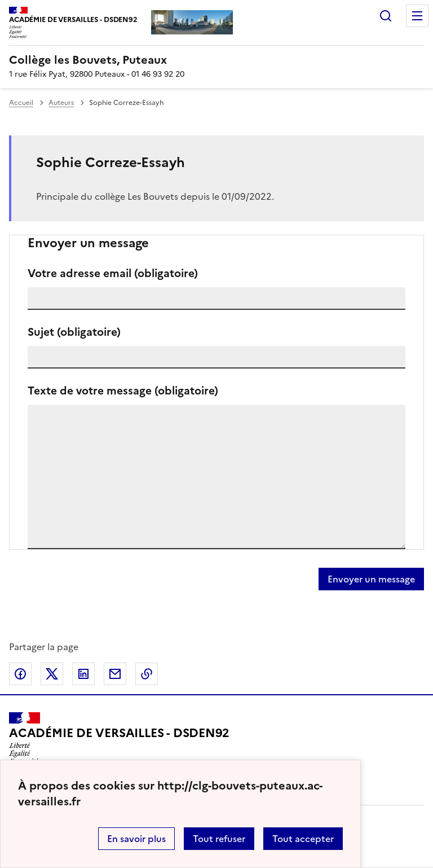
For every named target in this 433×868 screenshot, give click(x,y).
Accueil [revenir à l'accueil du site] (21, 103)
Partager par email (115, 674)
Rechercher (386, 16)
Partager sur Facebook (20, 674)
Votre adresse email (113, 273)
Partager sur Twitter (52, 674)
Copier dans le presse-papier (147, 674)
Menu (417, 16)
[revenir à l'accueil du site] (216, 60)
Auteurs (61, 103)
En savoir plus (136, 839)
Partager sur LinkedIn (83, 674)
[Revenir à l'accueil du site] (119, 738)
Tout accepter (303, 839)
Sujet (74, 332)
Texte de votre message (123, 391)
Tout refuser (219, 839)
